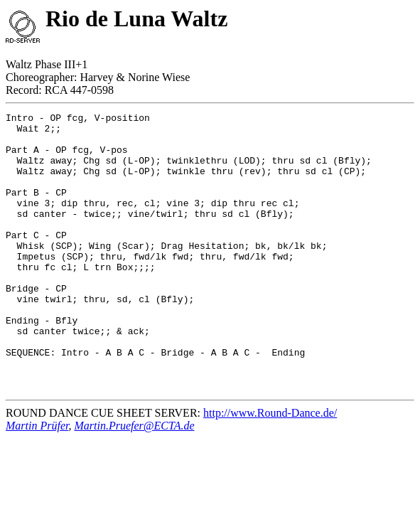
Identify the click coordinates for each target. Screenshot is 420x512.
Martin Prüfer (37, 481)
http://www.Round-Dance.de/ (270, 468)
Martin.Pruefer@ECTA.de (134, 481)
